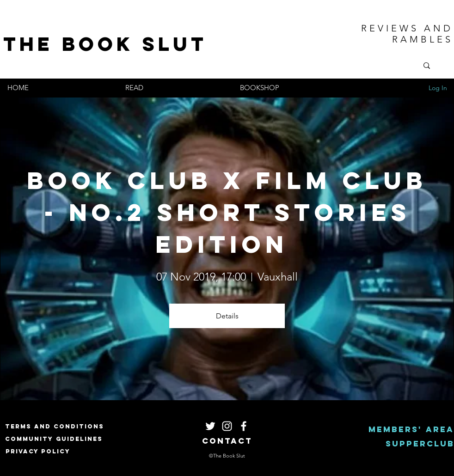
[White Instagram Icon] (227, 426)
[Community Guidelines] (54, 439)
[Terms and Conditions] (55, 426)
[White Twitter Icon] (210, 426)
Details (227, 316)
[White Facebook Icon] (244, 426)
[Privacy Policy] (38, 452)
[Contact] (227, 441)
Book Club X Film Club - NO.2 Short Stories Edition (233, 212)
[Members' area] (411, 430)
